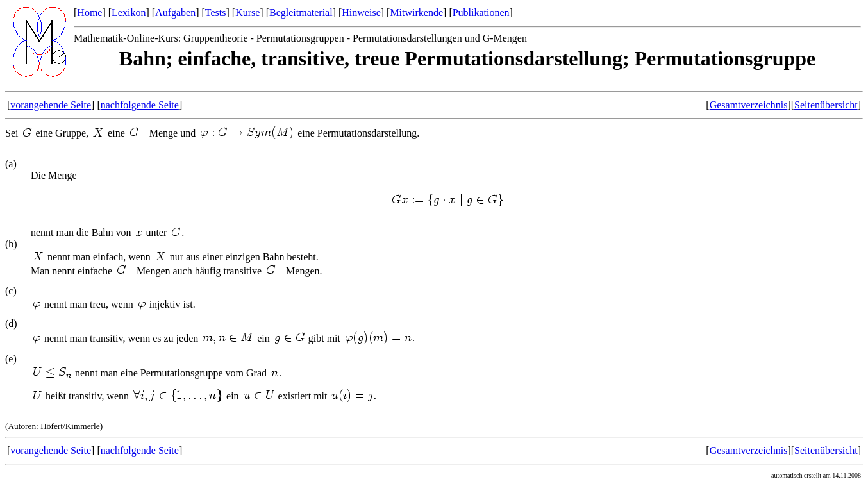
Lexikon (129, 13)
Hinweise (361, 13)
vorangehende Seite (51, 105)
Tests (216, 13)
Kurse (247, 13)
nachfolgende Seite (140, 105)
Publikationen (481, 13)
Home (89, 13)
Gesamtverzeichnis (749, 105)
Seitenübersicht (826, 105)
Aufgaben (175, 13)
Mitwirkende (416, 13)
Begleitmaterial (301, 13)
